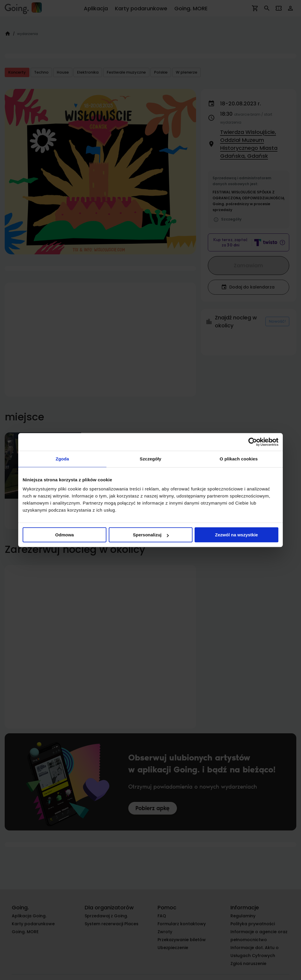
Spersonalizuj (151, 535)
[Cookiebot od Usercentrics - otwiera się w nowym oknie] (253, 442)
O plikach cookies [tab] (239, 459)
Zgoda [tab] (62, 459)
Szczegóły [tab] (150, 459)
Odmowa (65, 535)
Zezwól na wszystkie (237, 535)
